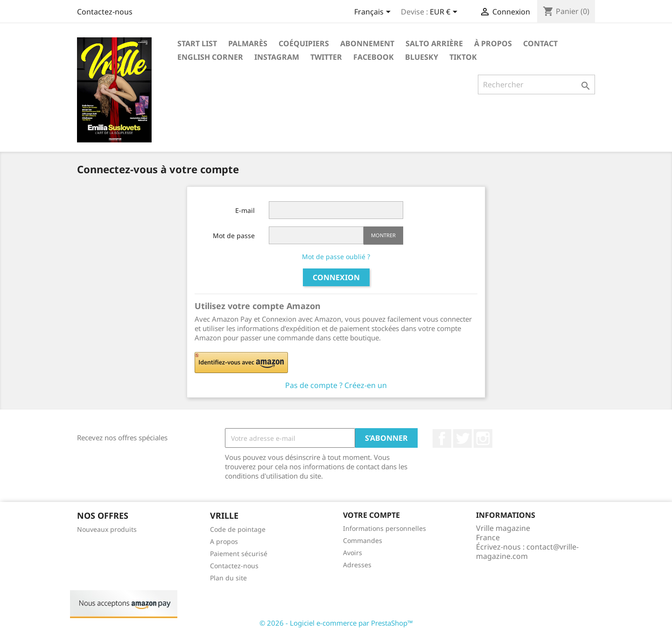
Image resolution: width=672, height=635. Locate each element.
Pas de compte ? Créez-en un (336, 385)
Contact (540, 43)
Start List (197, 43)
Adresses (357, 565)
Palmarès (248, 43)
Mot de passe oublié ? (336, 257)
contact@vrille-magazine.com (527, 551)
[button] (300, 363)
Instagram (277, 57)
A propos (224, 541)
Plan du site (228, 578)
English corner (210, 57)
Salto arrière (434, 43)
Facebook (374, 57)
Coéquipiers (304, 43)
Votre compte (371, 515)
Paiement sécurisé (239, 554)
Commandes (363, 540)
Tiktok (463, 57)
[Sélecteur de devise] (445, 13)
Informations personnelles (385, 528)
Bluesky (422, 57)
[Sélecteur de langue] (374, 13)
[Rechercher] (536, 85)
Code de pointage (238, 529)
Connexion (336, 277)
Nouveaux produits (107, 529)
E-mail (245, 210)
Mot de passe (234, 236)
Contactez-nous (105, 12)
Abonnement (367, 43)
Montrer (383, 235)
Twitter (326, 57)
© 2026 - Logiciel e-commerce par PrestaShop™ (336, 623)
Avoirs (353, 553)
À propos (493, 43)
